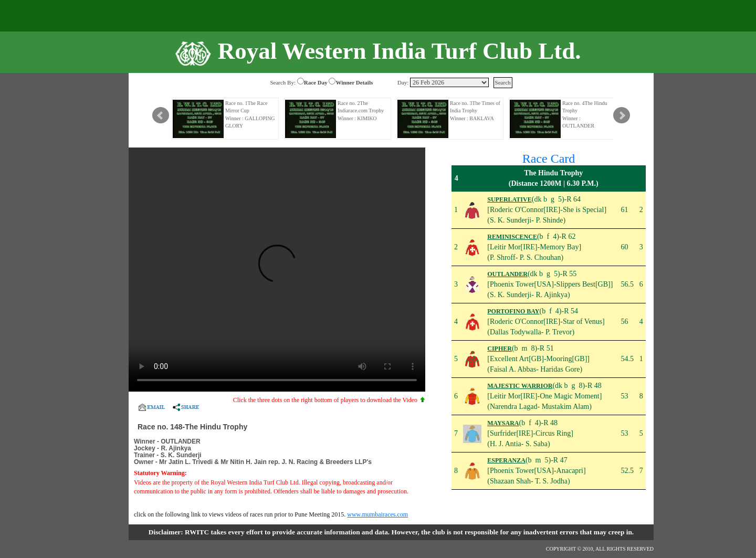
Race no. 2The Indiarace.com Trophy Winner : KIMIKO (361, 111)
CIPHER (500, 349)
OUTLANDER (507, 274)
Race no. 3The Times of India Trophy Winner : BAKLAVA (475, 111)
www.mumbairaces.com (377, 514)
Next (622, 115)
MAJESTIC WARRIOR (520, 386)
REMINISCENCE (512, 237)
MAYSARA (503, 423)
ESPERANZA (506, 460)
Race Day (316, 82)
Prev (161, 115)
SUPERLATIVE (509, 199)
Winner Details (354, 82)
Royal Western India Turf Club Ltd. (400, 51)
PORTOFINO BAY (513, 311)
